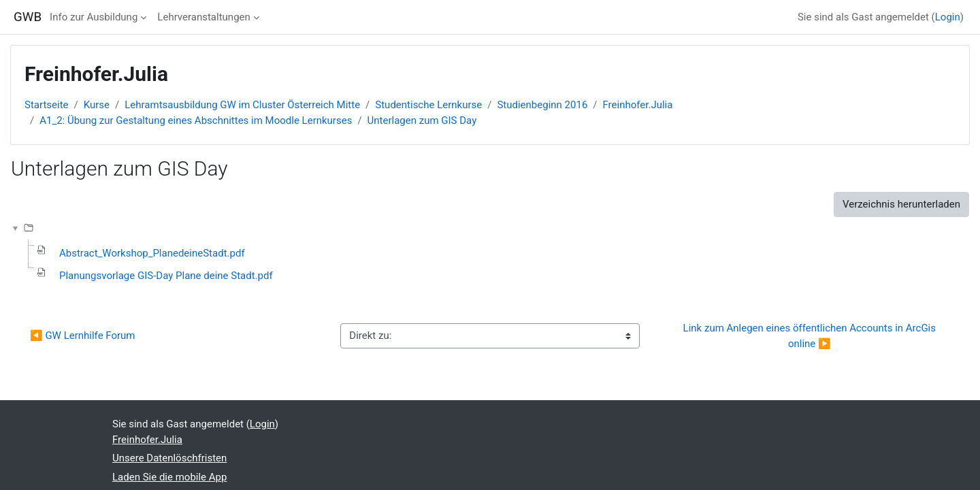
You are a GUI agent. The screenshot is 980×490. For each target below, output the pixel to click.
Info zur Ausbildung (94, 17)
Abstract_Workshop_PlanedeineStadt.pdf (152, 253)
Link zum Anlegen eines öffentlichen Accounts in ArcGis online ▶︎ (811, 336)
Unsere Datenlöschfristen (169, 458)
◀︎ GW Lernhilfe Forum (84, 336)
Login (948, 17)
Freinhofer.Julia (638, 105)
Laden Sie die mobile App (169, 477)
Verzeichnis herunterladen (901, 204)
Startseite (47, 105)
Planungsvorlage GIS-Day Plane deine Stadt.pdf (166, 276)
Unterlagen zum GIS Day (422, 120)
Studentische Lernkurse (428, 105)
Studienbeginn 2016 (542, 105)
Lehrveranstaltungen (203, 17)
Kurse (97, 105)
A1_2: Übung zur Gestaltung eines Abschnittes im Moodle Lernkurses (196, 120)
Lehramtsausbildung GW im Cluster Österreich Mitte (242, 105)
